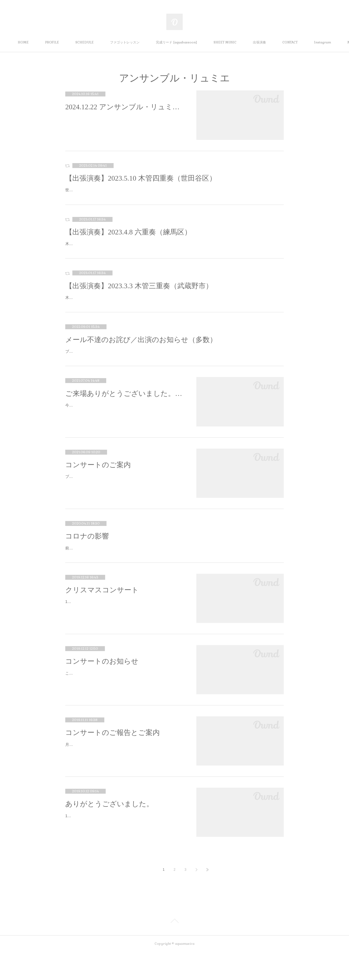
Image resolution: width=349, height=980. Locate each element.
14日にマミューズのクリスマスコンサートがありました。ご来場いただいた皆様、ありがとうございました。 (125, 633)
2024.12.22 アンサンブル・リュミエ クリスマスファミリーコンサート (125, 107)
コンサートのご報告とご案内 (113, 760)
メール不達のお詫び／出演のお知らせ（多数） (141, 353)
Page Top (174, 949)
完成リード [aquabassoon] (193, 42)
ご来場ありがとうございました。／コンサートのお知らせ (125, 414)
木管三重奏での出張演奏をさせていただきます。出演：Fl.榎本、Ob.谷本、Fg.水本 (136, 311)
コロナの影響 (87, 557)
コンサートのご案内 (98, 485)
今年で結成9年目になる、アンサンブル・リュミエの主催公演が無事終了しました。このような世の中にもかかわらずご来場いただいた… (125, 429)
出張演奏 (276, 42)
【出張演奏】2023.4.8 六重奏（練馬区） (128, 239)
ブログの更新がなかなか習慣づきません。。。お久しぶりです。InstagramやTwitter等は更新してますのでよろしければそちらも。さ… (125, 501)
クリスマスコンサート (102, 618)
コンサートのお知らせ (102, 689)
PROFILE (69, 42)
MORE (304, 42)
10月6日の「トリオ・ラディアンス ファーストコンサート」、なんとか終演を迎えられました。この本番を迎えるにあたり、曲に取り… (125, 847)
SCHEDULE (101, 42)
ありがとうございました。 (109, 832)
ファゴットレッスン (142, 42)
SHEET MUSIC (242, 42)
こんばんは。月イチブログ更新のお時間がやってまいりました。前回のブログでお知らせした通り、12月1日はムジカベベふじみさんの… (125, 704)
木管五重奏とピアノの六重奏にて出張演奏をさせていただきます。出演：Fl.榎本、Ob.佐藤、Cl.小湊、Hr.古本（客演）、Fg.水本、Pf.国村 (174, 254)
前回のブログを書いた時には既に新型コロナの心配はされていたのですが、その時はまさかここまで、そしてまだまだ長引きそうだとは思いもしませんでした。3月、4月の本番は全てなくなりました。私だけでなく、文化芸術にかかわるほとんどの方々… (174, 572)
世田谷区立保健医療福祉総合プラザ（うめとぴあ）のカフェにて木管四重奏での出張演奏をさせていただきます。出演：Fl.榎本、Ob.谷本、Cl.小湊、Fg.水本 (173, 193)
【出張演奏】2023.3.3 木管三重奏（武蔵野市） (139, 300)
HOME (40, 42)
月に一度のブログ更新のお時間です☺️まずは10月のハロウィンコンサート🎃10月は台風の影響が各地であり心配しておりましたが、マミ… (125, 776)
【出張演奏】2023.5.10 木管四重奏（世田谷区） (141, 178)
